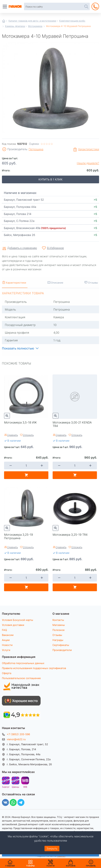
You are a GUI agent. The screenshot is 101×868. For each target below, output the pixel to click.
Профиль (91, 866)
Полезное (59, 630)
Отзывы (57, 635)
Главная (4, 21)
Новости (7, 645)
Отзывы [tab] (93, 282)
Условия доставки (13, 625)
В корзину (26, 475)
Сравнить (12, 435)
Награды (58, 640)
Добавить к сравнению (22, 248)
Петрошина (36, 149)
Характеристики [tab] (16, 282)
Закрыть (52, 848)
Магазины (59, 625)
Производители (62, 650)
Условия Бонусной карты (18, 620)
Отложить (28, 435)
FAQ (4, 630)
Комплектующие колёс (72, 21)
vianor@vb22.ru (16, 739)
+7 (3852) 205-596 (18, 734)
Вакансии (8, 635)
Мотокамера (35, 26)
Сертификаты (61, 645)
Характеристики (89, 149)
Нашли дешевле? (88, 163)
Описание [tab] (57, 282)
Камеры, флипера (15, 26)
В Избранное (55, 248)
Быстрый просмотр (7, 416)
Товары (30, 863)
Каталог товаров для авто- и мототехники (32, 21)
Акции (6, 640)
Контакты (58, 620)
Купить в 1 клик (50, 179)
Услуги (6, 650)
